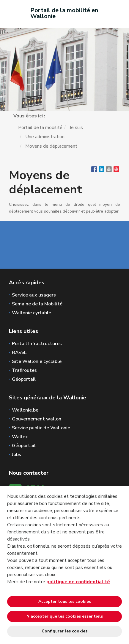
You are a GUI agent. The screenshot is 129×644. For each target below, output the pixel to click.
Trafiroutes (24, 370)
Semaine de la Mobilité (37, 304)
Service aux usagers (34, 295)
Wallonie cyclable (32, 313)
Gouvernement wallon (37, 419)
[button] (109, 170)
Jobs (16, 455)
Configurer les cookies (64, 631)
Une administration (45, 137)
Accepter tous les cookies (65, 601)
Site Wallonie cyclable (37, 361)
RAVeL (19, 353)
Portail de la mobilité (40, 127)
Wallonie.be (25, 410)
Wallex (20, 437)
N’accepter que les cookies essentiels (65, 616)
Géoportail (24, 379)
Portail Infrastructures (37, 344)
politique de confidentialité (78, 582)
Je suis (76, 127)
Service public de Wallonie (41, 428)
